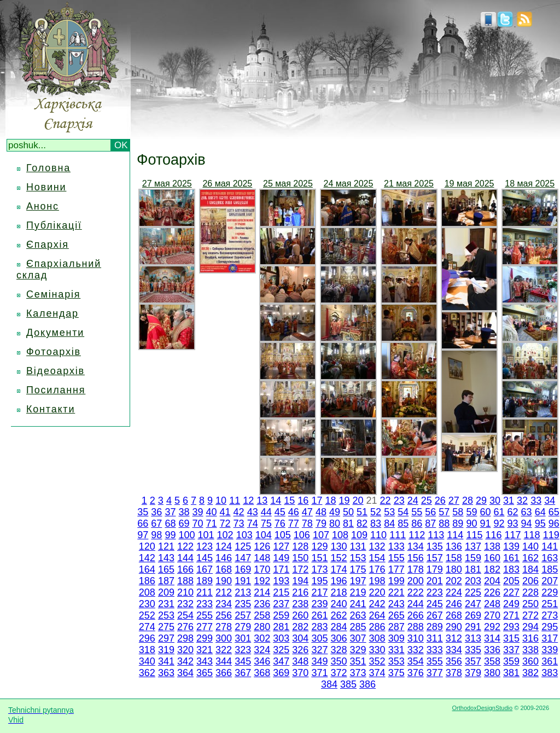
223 (435, 592)
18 (330, 501)
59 (471, 512)
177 (396, 569)
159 (473, 558)
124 (224, 546)
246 (454, 604)
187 (166, 581)
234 (224, 604)
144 (185, 558)
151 (319, 558)
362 (147, 673)
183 (511, 569)
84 (389, 523)
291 (473, 627)
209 (166, 592)
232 (185, 604)
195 (319, 581)
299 (205, 638)
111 (398, 535)
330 (377, 650)
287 (396, 627)
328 (339, 650)
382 (530, 673)
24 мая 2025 (349, 184)
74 (253, 523)
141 (550, 546)
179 (435, 569)
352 (377, 661)
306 (339, 638)
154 (377, 558)
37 (170, 512)
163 (550, 558)
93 (513, 523)
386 (367, 684)
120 (147, 546)
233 (205, 604)
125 (243, 546)
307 (358, 638)
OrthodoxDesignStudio (482, 708)
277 (205, 627)
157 (435, 558)
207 (550, 581)
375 (396, 673)
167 (205, 569)
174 (339, 569)
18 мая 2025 (530, 184)
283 (319, 627)
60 (485, 512)
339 (550, 650)
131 (358, 546)
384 (329, 684)
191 (243, 581)
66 (143, 523)
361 (550, 661)
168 (224, 569)
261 (319, 615)
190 (224, 581)
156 (416, 558)
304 (300, 638)
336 (492, 650)
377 (435, 673)
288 (416, 627)
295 (550, 627)
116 (493, 535)
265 (396, 615)
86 (417, 523)
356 (454, 661)
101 (206, 535)
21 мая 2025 (409, 184)
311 (435, 638)
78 (307, 523)
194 (300, 581)
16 (303, 501)
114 (455, 535)
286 (377, 627)
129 (319, 546)
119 (551, 535)
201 (435, 581)
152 (339, 558)
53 (389, 512)
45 (280, 512)
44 (266, 512)
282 (300, 627)
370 (300, 673)
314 (492, 638)
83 (376, 523)
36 (156, 512)
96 (554, 523)
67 (156, 523)
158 (454, 558)
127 (281, 546)
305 (319, 638)
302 (262, 638)
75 (266, 523)
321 (205, 650)
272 (530, 615)
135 (435, 546)
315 (511, 638)
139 (511, 546)
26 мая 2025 (227, 184)
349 (319, 661)
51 (362, 512)
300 (224, 638)
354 (416, 661)
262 (339, 615)
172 (300, 569)
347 (281, 661)
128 (300, 546)
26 (440, 501)
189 (205, 581)
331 (396, 650)
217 (319, 592)
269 (473, 615)
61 (499, 512)
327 (319, 650)
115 (474, 535)
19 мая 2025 (469, 184)
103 (244, 535)
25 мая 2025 (288, 184)
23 (399, 501)
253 (166, 615)
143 (166, 558)
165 (166, 569)
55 (417, 512)
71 (212, 523)
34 (550, 501)
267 (435, 615)
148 (262, 558)
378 (454, 673)
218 (339, 592)
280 (262, 627)
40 (212, 512)
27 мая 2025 (167, 184)
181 (473, 569)
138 (492, 546)
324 (262, 650)
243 (396, 604)
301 (243, 638)
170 (262, 569)
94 (527, 523)
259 (281, 615)
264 (377, 615)
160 (492, 558)
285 (358, 627)
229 (550, 592)
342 (185, 661)
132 (377, 546)
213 (243, 592)
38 (184, 512)
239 (319, 604)
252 (147, 615)
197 (358, 581)
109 (359, 535)
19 (345, 501)
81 (348, 523)
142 (147, 558)
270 (492, 615)
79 (321, 523)
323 (243, 650)
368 (262, 673)
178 (416, 569)
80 (335, 523)
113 (436, 535)
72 (225, 523)
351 (358, 661)
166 (185, 569)
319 (166, 650)
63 (527, 512)
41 (225, 512)
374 (377, 673)
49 (335, 512)
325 (281, 650)
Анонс (43, 206)
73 (239, 523)
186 (147, 581)
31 (509, 501)
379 (473, 673)
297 (166, 638)
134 (416, 546)
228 (530, 592)
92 (499, 523)
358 (492, 661)
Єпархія (48, 245)
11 (235, 501)
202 (454, 581)
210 (185, 592)
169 (243, 569)
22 (386, 501)
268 (454, 615)
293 (511, 627)
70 (197, 523)
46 (294, 512)
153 (358, 558)
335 (473, 650)
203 (473, 581)
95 (540, 523)
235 (243, 604)
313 (473, 638)
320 (185, 650)
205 (511, 581)
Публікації (54, 225)
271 (511, 615)
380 (492, 673)
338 (530, 650)
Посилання (56, 390)
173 (319, 569)
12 (248, 501)
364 (185, 673)
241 (358, 604)
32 (522, 501)
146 (224, 558)
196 (339, 581)
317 (550, 638)
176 (377, 569)
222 (416, 592)
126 (262, 546)
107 (321, 535)
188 (185, 581)
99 (170, 535)
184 (530, 569)
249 (511, 604)
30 (495, 501)
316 (530, 638)
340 (147, 661)
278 (224, 627)
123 (205, 546)
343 (205, 661)
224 (454, 592)
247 (473, 604)
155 (396, 558)
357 (473, 661)
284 (339, 627)
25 (427, 501)
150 (300, 558)
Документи (55, 333)
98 (156, 535)
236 (262, 604)
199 (396, 581)
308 (377, 638)
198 (377, 581)
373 (358, 673)
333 (435, 650)
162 (530, 558)
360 (530, 661)
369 (281, 673)
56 (430, 512)
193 (281, 581)
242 (377, 604)
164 (147, 569)
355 (435, 661)
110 (378, 535)
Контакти (51, 409)
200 (416, 581)
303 (281, 638)
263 (358, 615)
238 (300, 604)
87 (430, 523)
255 (205, 615)
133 (396, 546)
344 (224, 661)
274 (147, 627)
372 (339, 673)
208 (147, 592)
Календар (52, 313)
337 (511, 650)
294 (530, 627)
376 (416, 673)
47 (307, 512)
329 (358, 650)
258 (262, 615)
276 (185, 627)
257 (243, 615)
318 (147, 650)
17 (317, 501)
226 (492, 592)
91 (485, 523)
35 (143, 512)
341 (166, 661)
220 (377, 592)
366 (224, 673)
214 (262, 592)
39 (197, 512)
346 (262, 661)
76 (280, 523)
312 (454, 638)
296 (147, 638)
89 (458, 523)
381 (511, 673)
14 (276, 501)
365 (205, 673)
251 (550, 604)
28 (468, 501)
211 (205, 592)
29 (481, 501)
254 (185, 615)
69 (184, 523)
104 (264, 535)
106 (302, 535)
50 (348, 512)
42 (239, 512)
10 (221, 501)
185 (550, 569)
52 (376, 512)
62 (513, 512)
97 (143, 535)
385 (348, 684)
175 (358, 569)
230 (147, 604)
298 (185, 638)
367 (243, 673)
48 (321, 512)
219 (358, 592)
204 (492, 581)
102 (225, 535)
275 (166, 627)
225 (473, 592)
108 (340, 535)
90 (471, 523)
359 (511, 661)
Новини (46, 187)
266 (416, 615)
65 (554, 512)
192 (262, 581)
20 (358, 501)
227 (511, 592)
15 (289, 501)
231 (166, 604)
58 (458, 512)
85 (403, 523)
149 (281, 558)
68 (170, 523)
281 (281, 627)
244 (416, 604)
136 (454, 546)
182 (492, 569)
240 (339, 604)
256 (224, 615)
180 (454, 569)
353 (396, 661)
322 (224, 650)
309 (396, 638)
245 (435, 604)
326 (300, 650)
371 (319, 673)
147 (243, 558)
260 (300, 615)
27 (454, 501)
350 (339, 661)
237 (281, 604)
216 (300, 592)
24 (413, 501)
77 (294, 523)
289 (435, 627)
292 (492, 627)
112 (417, 535)
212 (224, 592)
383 (550, 673)
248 (492, 604)
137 (473, 546)
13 (262, 501)
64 (540, 512)
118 (532, 535)
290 (454, 627)
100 (186, 535)
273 (550, 615)
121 (166, 546)
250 (530, 604)
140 (530, 546)
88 (444, 523)
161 (511, 558)
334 (454, 650)
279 (243, 627)
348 (300, 661)
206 (530, 581)
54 (403, 512)
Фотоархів (54, 352)
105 (283, 535)
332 (416, 650)
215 (281, 592)
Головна (48, 168)
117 (513, 535)
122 (185, 546)
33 (536, 501)
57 (444, 512)
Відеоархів (56, 371)
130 (339, 546)
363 (166, 673)
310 (416, 638)
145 (205, 558)
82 (362, 523)
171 (281, 569)
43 (253, 512)
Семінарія (53, 294)
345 (243, 661)
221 (396, 592)
